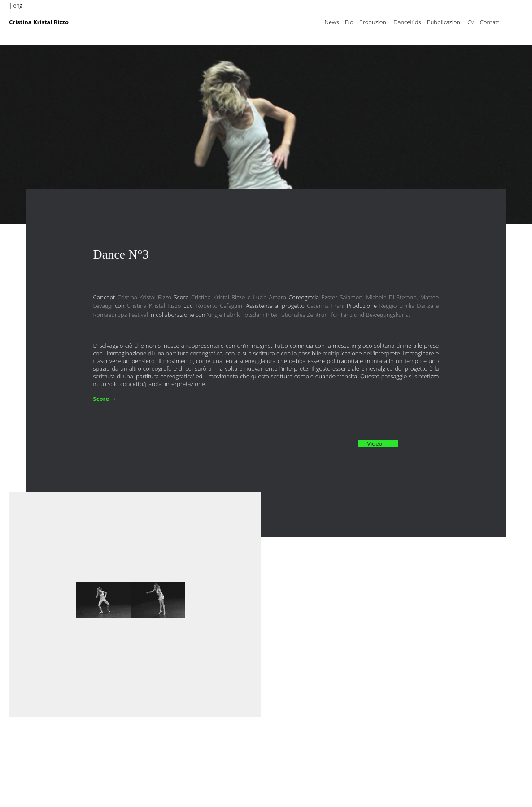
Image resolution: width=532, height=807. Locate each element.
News (332, 22)
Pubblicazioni (444, 22)
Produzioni (373, 22)
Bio (349, 22)
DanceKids (407, 22)
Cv (471, 22)
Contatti (490, 22)
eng (18, 6)
